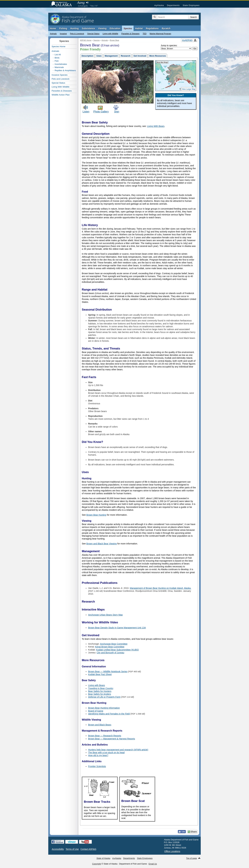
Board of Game (96, 711)
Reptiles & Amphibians (65, 70)
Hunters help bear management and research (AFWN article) (118, 750)
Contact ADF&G (88, 849)
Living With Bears (156, 126)
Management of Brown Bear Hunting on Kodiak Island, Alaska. (160, 588)
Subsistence (88, 28)
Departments (173, 5)
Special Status (93, 34)
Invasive (63, 34)
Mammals (59, 67)
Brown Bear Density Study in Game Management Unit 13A (117, 628)
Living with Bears (97, 685)
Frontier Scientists (97, 766)
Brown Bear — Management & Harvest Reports (112, 739)
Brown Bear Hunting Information (104, 708)
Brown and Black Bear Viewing (102, 544)
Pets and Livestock (61, 79)
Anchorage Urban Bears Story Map (105, 615)
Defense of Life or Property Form (104, 697)
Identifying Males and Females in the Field (109, 714)
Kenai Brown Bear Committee (110, 647)
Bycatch (166, 28)
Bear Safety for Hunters (100, 691)
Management (111, 56)
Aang (81, 2)
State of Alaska (62, 4)
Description (87, 56)
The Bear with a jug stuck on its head (106, 753)
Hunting (75, 28)
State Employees (191, 5)
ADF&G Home (86, 40)
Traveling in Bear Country (101, 688)
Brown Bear (114, 40)
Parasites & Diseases (130, 34)
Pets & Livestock (77, 34)
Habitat (139, 28)
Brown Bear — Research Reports (105, 736)
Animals (53, 34)
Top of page (192, 858)
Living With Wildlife (61, 87)
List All (58, 55)
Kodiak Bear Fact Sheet (100, 674)
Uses (99, 56)
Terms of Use (72, 849)
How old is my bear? (98, 755)
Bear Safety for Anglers (100, 694)
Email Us (153, 864)
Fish (57, 61)
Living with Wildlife (110, 34)
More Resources (158, 56)
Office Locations (172, 851)
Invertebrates (61, 64)
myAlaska (159, 5)
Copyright (97, 864)
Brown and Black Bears (100, 725)
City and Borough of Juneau (111, 653)
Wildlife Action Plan (61, 95)
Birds (57, 58)
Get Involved (140, 56)
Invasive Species (60, 75)
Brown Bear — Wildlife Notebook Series (108, 671)
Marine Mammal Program (160, 34)
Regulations (152, 28)
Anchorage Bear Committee (114, 644)
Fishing (63, 28)
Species (128, 28)
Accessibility (58, 849)
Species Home (59, 46)
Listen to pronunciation (87, 3)
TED (145, 34)
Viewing (102, 28)
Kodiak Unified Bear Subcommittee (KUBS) (118, 650)
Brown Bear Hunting (96, 515)
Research (126, 56)
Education (115, 28)
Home (53, 28)
